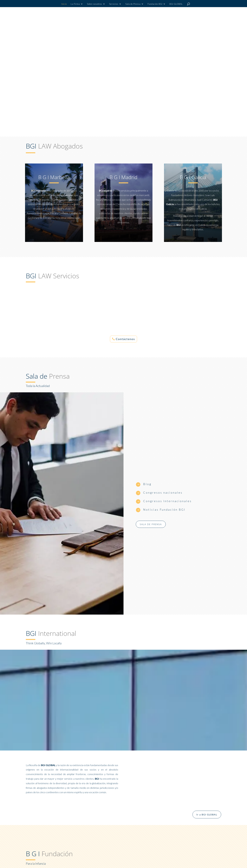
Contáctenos (125, 339)
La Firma (75, 4)
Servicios (114, 4)
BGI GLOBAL (176, 4)
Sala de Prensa (133, 4)
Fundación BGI (155, 4)
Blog (147, 484)
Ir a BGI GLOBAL (207, 815)
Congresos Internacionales (167, 501)
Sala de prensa (151, 524)
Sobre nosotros (95, 4)
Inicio (64, 4)
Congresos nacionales (163, 493)
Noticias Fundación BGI (164, 510)
